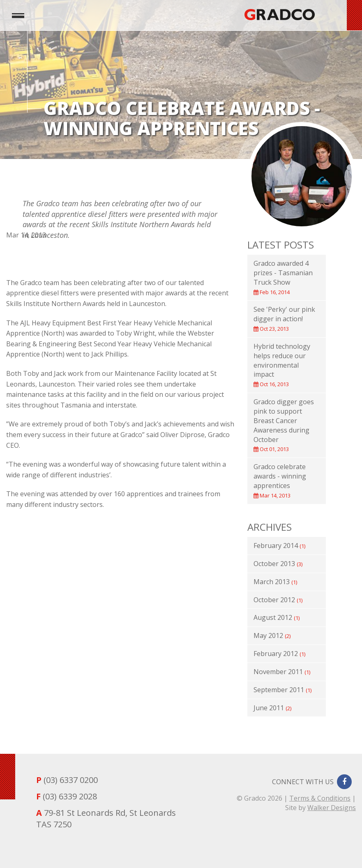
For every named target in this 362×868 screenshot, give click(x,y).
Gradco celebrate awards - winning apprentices (280, 481)
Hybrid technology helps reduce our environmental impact (282, 365)
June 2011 (272, 708)
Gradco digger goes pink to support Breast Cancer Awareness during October (284, 425)
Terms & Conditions (320, 798)
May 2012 (272, 635)
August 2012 (277, 617)
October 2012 (278, 600)
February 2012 (279, 654)
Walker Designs (332, 808)
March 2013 (275, 582)
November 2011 (282, 672)
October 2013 (278, 564)
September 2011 (282, 690)
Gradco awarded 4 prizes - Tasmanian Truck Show (283, 277)
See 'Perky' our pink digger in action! (284, 319)
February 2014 (279, 546)
